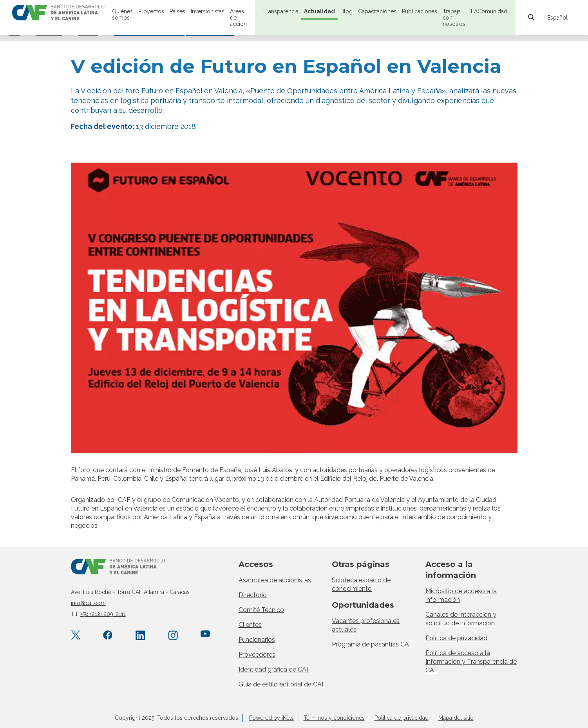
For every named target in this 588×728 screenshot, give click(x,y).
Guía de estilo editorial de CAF (282, 684)
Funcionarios (257, 640)
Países (177, 11)
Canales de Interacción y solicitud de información (461, 619)
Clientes (250, 625)
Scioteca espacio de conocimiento (361, 584)
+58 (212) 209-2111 (103, 614)
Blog (346, 11)
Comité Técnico (261, 610)
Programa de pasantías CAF (372, 644)
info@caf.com (88, 603)
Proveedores (257, 655)
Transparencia (281, 11)
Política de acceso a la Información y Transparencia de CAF (471, 662)
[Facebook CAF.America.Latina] (108, 636)
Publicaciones (420, 11)
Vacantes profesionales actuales (366, 625)
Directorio (253, 595)
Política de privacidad (456, 638)
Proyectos (151, 11)
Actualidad (319, 11)
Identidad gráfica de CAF (274, 669)
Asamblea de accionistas (275, 580)
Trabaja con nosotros (454, 18)
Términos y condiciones (334, 718)
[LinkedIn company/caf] (140, 636)
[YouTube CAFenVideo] (205, 636)
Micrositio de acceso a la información (461, 595)
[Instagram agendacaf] (173, 636)
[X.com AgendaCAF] (76, 636)
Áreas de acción (238, 18)
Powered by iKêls (271, 718)
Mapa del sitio (456, 718)
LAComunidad (489, 11)
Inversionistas (208, 11)
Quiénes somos (122, 14)
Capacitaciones (377, 11)
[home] (59, 13)
